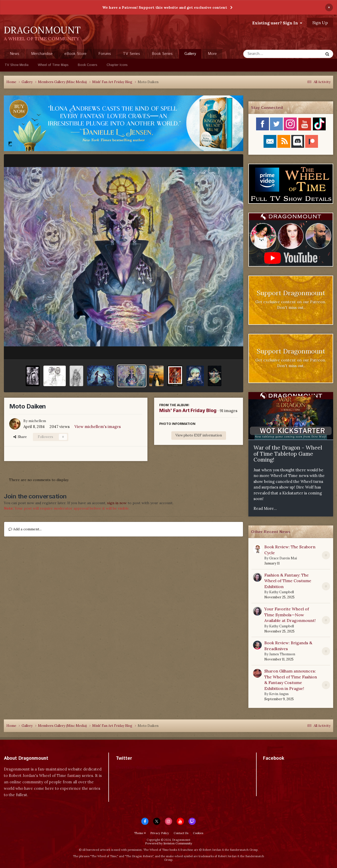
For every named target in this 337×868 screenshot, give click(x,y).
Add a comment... (25, 529)
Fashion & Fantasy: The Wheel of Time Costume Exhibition (288, 581)
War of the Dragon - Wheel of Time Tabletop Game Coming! (288, 454)
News (15, 54)
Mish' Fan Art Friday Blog (188, 410)
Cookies (198, 833)
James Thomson (282, 654)
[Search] (270, 54)
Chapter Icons (117, 65)
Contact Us (181, 833)
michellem (37, 421)
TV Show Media (17, 65)
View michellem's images (98, 427)
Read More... (265, 508)
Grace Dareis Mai (283, 558)
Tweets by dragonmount (139, 767)
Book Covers (88, 65)
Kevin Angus (279, 694)
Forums (105, 54)
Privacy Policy (160, 833)
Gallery (190, 55)
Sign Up (320, 23)
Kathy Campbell (282, 592)
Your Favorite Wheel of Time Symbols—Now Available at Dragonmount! (290, 615)
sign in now (117, 503)
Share (20, 437)
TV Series (131, 54)
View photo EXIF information (199, 435)
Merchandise (42, 54)
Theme (140, 833)
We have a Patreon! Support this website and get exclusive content (165, 7)
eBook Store (76, 54)
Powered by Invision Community (169, 843)
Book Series (162, 54)
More (212, 54)
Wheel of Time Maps (53, 65)
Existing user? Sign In (277, 23)
